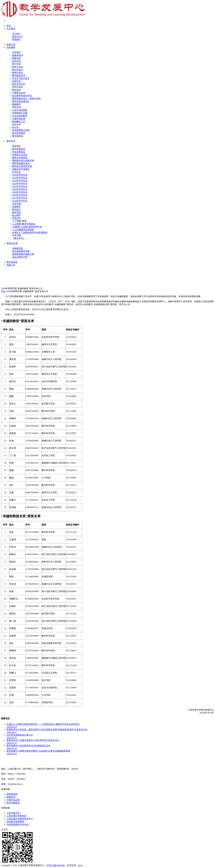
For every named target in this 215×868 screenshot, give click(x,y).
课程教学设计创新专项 (23, 161)
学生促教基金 (19, 152)
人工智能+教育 (19, 221)
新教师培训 (18, 55)
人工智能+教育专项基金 (24, 224)
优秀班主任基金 (20, 155)
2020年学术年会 (20, 189)
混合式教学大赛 (20, 257)
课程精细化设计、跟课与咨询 (26, 99)
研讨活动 (16, 64)
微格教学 (16, 104)
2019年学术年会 (20, 192)
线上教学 (16, 215)
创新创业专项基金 (21, 169)
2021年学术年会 (20, 186)
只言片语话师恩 (20, 110)
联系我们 (16, 39)
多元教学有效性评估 (22, 96)
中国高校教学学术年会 (18, 824)
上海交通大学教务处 (16, 816)
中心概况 (11, 29)
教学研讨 (16, 209)
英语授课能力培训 (21, 130)
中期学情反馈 (19, 119)
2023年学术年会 (20, 181)
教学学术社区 (19, 84)
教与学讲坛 (18, 70)
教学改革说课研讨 (21, 101)
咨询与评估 (18, 87)
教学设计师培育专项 (22, 166)
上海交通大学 (13, 813)
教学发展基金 (19, 149)
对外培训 (16, 61)
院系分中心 (18, 37)
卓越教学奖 (18, 248)
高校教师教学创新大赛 (23, 254)
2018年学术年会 (20, 195)
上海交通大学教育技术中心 (20, 819)
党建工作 (11, 265)
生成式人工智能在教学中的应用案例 (30, 232)
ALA (80, 865)
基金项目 (16, 146)
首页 (9, 26)
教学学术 (11, 141)
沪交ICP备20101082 (56, 865)
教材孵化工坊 (19, 122)
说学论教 (16, 204)
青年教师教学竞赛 (21, 251)
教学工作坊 (18, 67)
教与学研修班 (19, 133)
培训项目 (16, 52)
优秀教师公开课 (20, 113)
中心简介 (16, 34)
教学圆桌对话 (19, 75)
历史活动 (16, 124)
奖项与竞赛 (12, 243)
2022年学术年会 (20, 184)
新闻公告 (11, 44)
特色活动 (16, 107)
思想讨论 (16, 218)
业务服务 (11, 47)
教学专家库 (12, 262)
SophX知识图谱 (19, 116)
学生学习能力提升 (21, 78)
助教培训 (16, 58)
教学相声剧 (18, 136)
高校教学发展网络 (15, 822)
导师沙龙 (16, 81)
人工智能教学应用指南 (23, 230)
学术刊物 (16, 235)
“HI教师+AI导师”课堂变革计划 (27, 227)
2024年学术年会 (20, 178)
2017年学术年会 (20, 198)
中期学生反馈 (19, 93)
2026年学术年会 (20, 175)
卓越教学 (16, 207)
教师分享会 (18, 73)
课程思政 (16, 212)
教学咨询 (16, 90)
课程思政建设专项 (21, 163)
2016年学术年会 (20, 201)
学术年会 (16, 172)
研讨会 (15, 127)
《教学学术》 (19, 238)
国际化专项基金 (20, 158)
